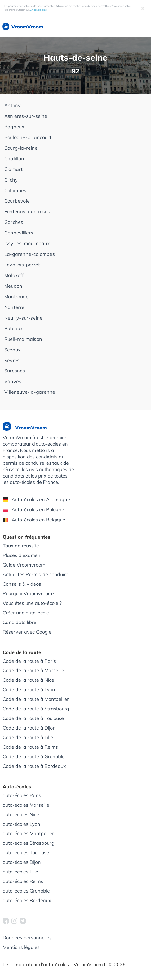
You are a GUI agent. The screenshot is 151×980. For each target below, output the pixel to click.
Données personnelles (27, 938)
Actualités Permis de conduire (35, 574)
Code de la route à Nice (28, 680)
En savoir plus (38, 10)
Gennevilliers (19, 233)
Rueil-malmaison (23, 339)
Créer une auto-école (26, 613)
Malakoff (14, 275)
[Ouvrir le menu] (141, 27)
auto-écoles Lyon (21, 824)
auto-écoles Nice (21, 814)
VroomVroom (22, 27)
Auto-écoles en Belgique (34, 520)
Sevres (12, 360)
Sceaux (12, 350)
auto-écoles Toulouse (26, 853)
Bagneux (14, 127)
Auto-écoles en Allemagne (36, 499)
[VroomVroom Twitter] (23, 921)
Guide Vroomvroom (24, 565)
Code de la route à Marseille (33, 670)
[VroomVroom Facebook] (6, 921)
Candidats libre (19, 622)
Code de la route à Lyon (29, 690)
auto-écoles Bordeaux (27, 900)
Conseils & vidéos (22, 584)
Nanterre (14, 307)
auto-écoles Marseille (26, 805)
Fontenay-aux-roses (27, 212)
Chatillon (14, 159)
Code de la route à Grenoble (34, 757)
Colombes (15, 190)
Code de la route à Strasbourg (36, 709)
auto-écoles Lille (20, 872)
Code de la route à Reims (30, 747)
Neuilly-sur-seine (23, 318)
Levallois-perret (22, 265)
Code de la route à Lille (28, 737)
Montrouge (16, 297)
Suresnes (15, 371)
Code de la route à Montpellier (36, 699)
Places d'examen (22, 555)
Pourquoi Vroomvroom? (28, 594)
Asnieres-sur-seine (26, 116)
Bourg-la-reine (21, 148)
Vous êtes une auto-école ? (32, 603)
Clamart (13, 169)
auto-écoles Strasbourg (28, 843)
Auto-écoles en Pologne (33, 510)
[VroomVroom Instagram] (14, 921)
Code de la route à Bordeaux (34, 766)
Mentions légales (21, 947)
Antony (12, 105)
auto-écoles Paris (22, 795)
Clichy (11, 180)
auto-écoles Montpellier (28, 833)
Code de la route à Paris (29, 661)
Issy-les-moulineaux (27, 243)
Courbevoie (17, 201)
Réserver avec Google (27, 632)
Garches (14, 222)
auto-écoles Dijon (22, 862)
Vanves (13, 381)
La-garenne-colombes (30, 254)
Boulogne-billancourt (28, 137)
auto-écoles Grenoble (26, 891)
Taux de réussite (21, 546)
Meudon (13, 286)
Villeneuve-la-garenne (30, 392)
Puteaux (14, 328)
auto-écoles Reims (23, 881)
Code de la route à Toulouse (33, 718)
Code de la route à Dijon (29, 728)
